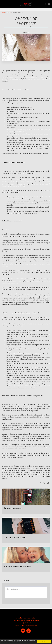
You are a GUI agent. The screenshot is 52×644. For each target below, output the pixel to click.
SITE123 (22, 625)
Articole (9, 12)
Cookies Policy (28, 623)
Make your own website (31, 625)
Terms (21, 623)
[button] (3, 4)
